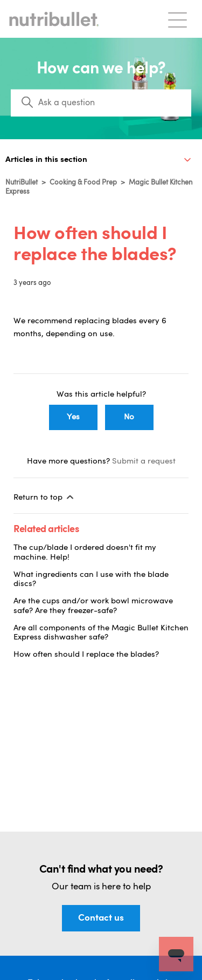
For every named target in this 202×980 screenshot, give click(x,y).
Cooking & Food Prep (83, 183)
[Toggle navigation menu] (177, 19)
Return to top (44, 497)
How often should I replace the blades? (86, 655)
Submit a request (144, 462)
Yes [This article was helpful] (73, 417)
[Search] (101, 103)
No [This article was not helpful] (129, 417)
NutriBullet (22, 183)
